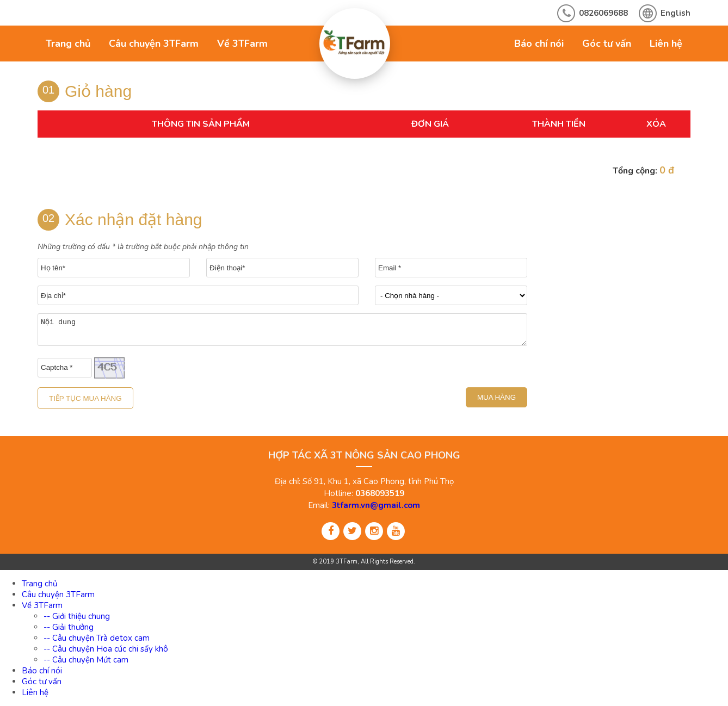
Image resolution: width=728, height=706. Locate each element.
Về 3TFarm (242, 44)
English (675, 13)
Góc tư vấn (607, 44)
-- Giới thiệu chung (77, 616)
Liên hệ (666, 44)
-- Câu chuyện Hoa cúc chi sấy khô (106, 649)
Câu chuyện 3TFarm (154, 44)
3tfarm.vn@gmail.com (376, 505)
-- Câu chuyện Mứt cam (86, 660)
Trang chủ (68, 44)
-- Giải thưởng (69, 627)
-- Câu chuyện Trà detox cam (97, 638)
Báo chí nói (539, 44)
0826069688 (603, 13)
